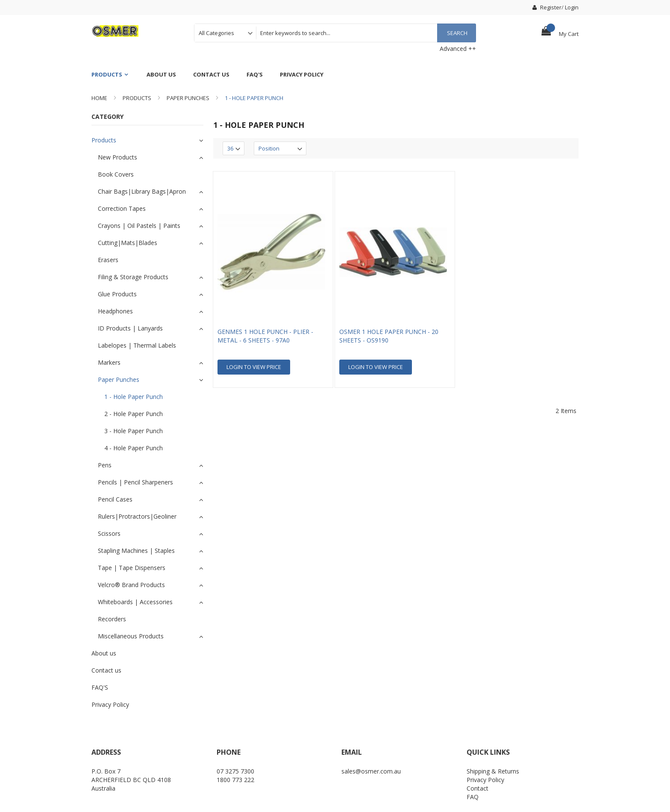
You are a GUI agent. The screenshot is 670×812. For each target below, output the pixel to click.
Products (137, 98)
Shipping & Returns (493, 771)
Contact (478, 788)
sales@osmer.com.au (371, 771)
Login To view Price (254, 367)
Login (572, 7)
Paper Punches (188, 98)
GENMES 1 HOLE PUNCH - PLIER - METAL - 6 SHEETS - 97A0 (265, 336)
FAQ (473, 797)
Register (547, 7)
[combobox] (366, 33)
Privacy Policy (485, 780)
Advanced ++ (458, 49)
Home (99, 98)
